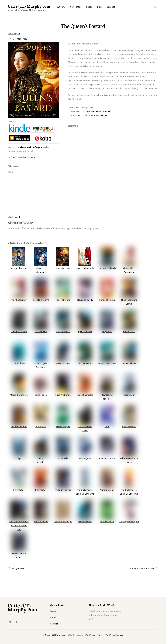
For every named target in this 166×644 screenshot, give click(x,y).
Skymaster (19, 490)
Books (89, 7)
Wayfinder (107, 332)
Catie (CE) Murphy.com (56, 635)
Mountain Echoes (107, 363)
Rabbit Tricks (107, 522)
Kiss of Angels (63, 427)
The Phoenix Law (19, 300)
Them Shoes (19, 363)
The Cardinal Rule (85, 268)
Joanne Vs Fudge (63, 522)
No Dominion (85, 363)
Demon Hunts (63, 332)
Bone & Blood (41, 522)
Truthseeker (41, 332)
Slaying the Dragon (129, 522)
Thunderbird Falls (107, 268)
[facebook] (17, 622)
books (53, 618)
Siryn (107, 427)
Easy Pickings (63, 363)
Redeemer (41, 427)
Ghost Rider (63, 458)
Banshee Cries (63, 268)
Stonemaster (129, 427)
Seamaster (129, 395)
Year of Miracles (85, 395)
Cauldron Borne (19, 332)
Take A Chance (63, 395)
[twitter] (10, 622)
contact (54, 624)
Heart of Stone (63, 300)
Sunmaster (41, 490)
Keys (19, 458)
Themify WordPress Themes (110, 635)
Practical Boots (107, 458)
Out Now (61, 7)
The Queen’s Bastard (83, 26)
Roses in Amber (19, 427)
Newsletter (76, 7)
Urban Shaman (19, 268)
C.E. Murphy (20, 39)
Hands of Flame (107, 300)
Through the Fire (63, 490)
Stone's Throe (129, 363)
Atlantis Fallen (85, 522)
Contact (111, 7)
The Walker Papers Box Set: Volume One (19, 526)
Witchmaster (107, 490)
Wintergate (85, 458)
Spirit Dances (85, 332)
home (53, 611)
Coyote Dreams (41, 300)
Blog (99, 7)
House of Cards (85, 300)
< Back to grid (14, 34)
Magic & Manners (19, 395)
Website (106, 111)
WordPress (90, 635)
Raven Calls (129, 332)
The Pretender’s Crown (140, 568)
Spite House (41, 395)
